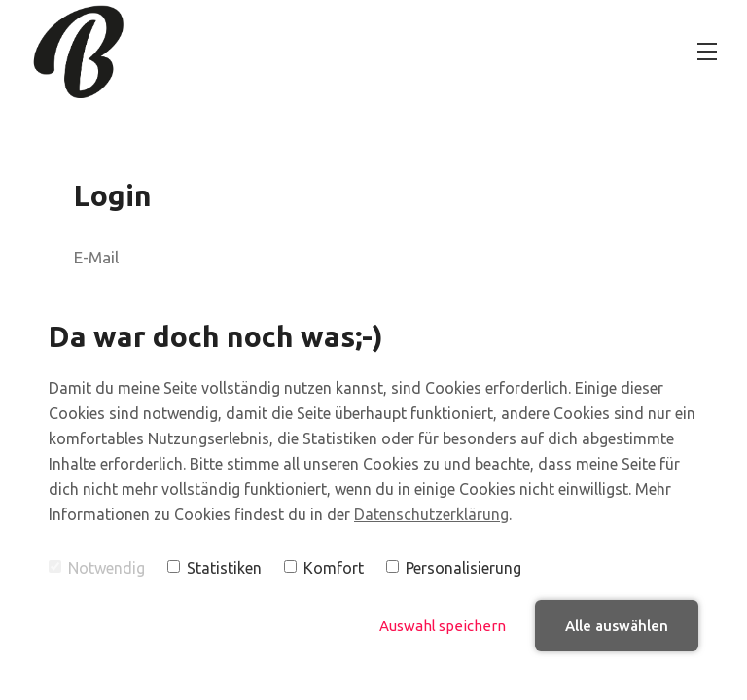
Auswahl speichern (443, 626)
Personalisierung (454, 568)
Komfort (324, 568)
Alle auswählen (617, 626)
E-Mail (96, 257)
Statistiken (214, 568)
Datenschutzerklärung (431, 514)
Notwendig (97, 568)
